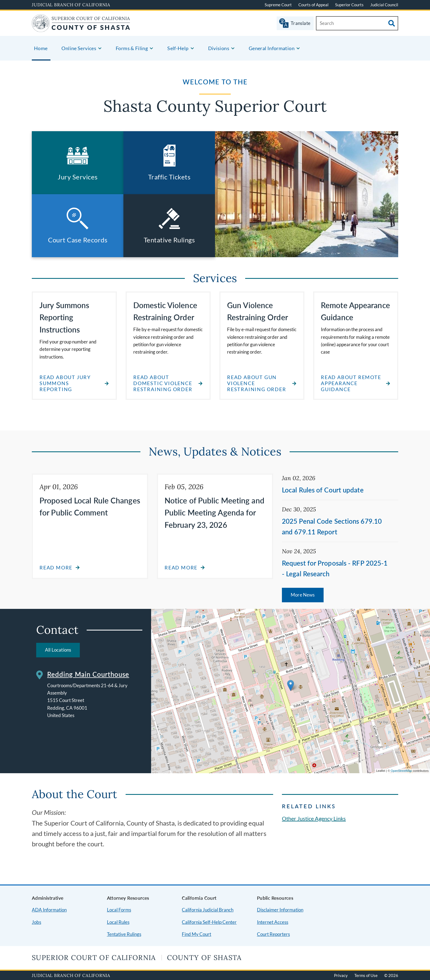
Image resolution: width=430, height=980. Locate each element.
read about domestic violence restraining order (163, 383)
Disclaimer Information (280, 910)
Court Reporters (273, 934)
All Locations (58, 650)
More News (303, 595)
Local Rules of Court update (323, 490)
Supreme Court (278, 5)
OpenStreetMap (401, 771)
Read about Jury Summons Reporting (65, 383)
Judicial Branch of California (71, 5)
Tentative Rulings (124, 934)
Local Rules (118, 922)
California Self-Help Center (209, 922)
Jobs (36, 922)
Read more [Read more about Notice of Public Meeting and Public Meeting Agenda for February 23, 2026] (181, 568)
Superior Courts (349, 5)
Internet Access (273, 922)
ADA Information (49, 910)
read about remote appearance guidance (351, 383)
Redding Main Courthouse (88, 674)
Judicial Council (384, 5)
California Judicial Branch (208, 910)
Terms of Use (366, 975)
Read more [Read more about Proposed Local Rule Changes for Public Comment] (56, 568)
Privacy (341, 975)
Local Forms (119, 910)
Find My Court (196, 934)
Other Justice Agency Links (314, 818)
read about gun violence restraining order (257, 383)
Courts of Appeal (313, 5)
